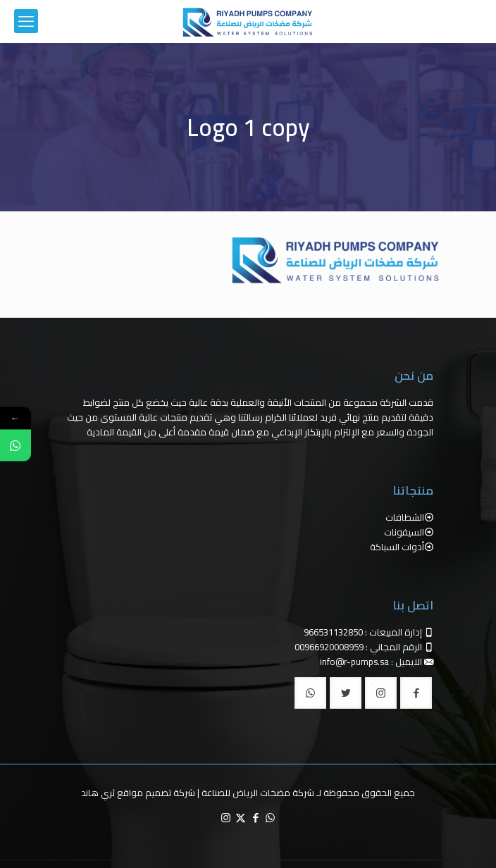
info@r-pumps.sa (354, 662)
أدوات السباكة (397, 547)
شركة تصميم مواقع (156, 793)
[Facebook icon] (255, 818)
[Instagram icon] (226, 818)
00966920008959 (329, 647)
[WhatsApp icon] (270, 818)
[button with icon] (416, 693)
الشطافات (405, 517)
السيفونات (404, 532)
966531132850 (333, 632)
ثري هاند (98, 793)
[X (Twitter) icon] (241, 818)
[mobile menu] (26, 21)
